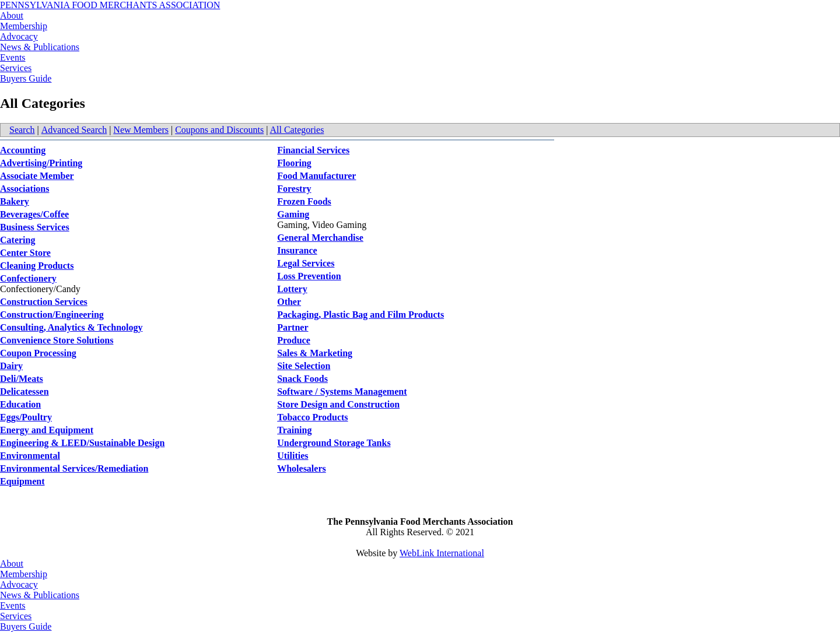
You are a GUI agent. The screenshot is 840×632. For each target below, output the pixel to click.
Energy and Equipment (47, 430)
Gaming (293, 214)
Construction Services (44, 302)
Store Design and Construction (338, 404)
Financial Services (313, 150)
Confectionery (28, 278)
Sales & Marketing (315, 353)
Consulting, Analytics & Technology (71, 327)
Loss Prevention (309, 276)
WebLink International (442, 553)
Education (20, 404)
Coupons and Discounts (219, 130)
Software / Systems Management (342, 392)
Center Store (25, 253)
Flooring (294, 163)
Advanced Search (74, 130)
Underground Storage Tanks (334, 443)
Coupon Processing (38, 353)
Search (22, 130)
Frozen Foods (304, 201)
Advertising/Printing (41, 163)
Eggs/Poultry (26, 417)
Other (289, 302)
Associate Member (37, 176)
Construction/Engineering (52, 315)
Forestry (294, 189)
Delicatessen (24, 392)
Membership (24, 26)
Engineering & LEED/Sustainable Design (82, 443)
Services (16, 68)
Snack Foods (302, 379)
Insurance (297, 250)
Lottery (292, 289)
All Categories (297, 130)
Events (13, 57)
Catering (17, 240)
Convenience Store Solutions (57, 340)
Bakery (15, 201)
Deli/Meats (22, 379)
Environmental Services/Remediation (74, 468)
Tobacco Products (312, 417)
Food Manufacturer (316, 176)
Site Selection (304, 366)
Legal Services (306, 263)
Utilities (293, 456)
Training (294, 430)
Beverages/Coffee (34, 214)
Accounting (23, 150)
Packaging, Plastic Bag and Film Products (360, 315)
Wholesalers (302, 468)
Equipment (22, 481)
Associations (24, 189)
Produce (294, 340)
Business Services (35, 227)
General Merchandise (320, 238)
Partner (293, 327)
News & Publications (40, 47)
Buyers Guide (26, 78)
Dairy (11, 366)
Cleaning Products (37, 266)
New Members (141, 130)
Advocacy (19, 36)
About (12, 15)
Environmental (30, 456)
